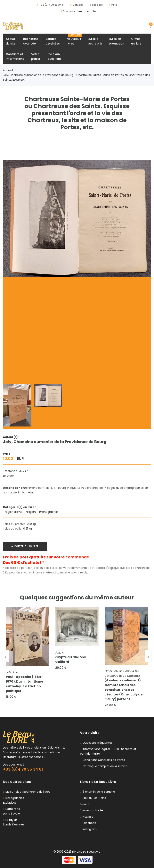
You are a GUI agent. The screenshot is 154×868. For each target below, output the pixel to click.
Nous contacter (92, 811)
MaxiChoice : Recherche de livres (27, 792)
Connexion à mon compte (79, 11)
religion (31, 512)
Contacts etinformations (15, 57)
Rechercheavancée (31, 41)
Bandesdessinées (53, 41)
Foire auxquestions (54, 57)
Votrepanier (36, 57)
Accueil (9, 70)
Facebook (97, 5)
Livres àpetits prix (95, 41)
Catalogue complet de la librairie (104, 767)
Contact (77, 5)
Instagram (88, 830)
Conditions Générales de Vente (103, 760)
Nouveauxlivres (75, 40)
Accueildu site (11, 41)
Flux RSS (87, 817)
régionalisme (14, 512)
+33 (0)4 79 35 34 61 (52, 5)
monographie (49, 512)
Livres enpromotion (117, 41)
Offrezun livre (136, 41)
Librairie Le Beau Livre (86, 852)
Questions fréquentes (97, 743)
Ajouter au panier (25, 546)
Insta (114, 5)
